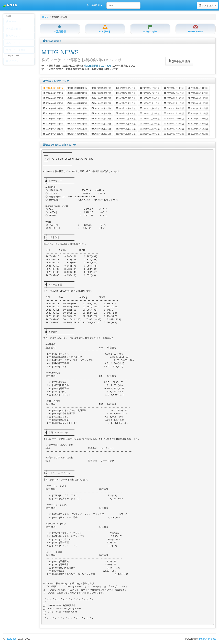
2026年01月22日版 (101, 129)
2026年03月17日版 (77, 103)
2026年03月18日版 (53, 103)
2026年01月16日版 (198, 129)
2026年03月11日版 (174, 103)
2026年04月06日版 (101, 93)
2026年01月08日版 (150, 134)
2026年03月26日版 (101, 98)
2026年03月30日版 (53, 98)
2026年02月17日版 (198, 114)
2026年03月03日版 (150, 108)
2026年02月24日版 (101, 114)
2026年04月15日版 (101, 88)
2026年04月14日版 (126, 88)
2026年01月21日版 (126, 129)
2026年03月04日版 (126, 108)
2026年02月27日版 (198, 108)
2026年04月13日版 (150, 88)
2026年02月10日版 (126, 119)
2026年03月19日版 (198, 98)
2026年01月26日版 (53, 129)
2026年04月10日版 (174, 88)
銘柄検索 (44, 5)
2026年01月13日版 (101, 134)
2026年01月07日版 (174, 134)
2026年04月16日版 (77, 88)
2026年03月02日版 (174, 108)
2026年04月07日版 (77, 93)
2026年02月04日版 (53, 124)
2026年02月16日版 (53, 119)
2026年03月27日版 (77, 98)
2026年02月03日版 (77, 124)
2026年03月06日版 (77, 108)
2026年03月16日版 (101, 103)
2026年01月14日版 (77, 134)
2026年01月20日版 (150, 129)
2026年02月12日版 (101, 119)
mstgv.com (11, 639)
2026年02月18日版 (174, 114)
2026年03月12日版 (150, 103)
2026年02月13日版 (77, 119)
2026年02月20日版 (126, 114)
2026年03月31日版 (198, 93)
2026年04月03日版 (126, 93)
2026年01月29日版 (150, 124)
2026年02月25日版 (77, 114)
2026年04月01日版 (174, 93)
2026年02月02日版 (101, 124)
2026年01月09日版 (126, 134)
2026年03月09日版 (53, 108)
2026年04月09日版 (198, 88)
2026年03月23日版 (174, 98)
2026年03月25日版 (126, 98)
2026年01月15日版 (53, 134)
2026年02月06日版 (174, 119)
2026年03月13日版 (126, 103)
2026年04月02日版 (150, 93)
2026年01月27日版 (198, 124)
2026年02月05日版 (198, 119)
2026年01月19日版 (174, 129)
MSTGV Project (207, 639)
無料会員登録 (179, 61)
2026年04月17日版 (53, 88)
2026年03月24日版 (150, 98)
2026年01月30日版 (126, 124)
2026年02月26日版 (53, 114)
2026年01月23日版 (77, 129)
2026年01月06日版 (198, 134)
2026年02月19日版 (150, 114)
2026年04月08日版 (53, 93)
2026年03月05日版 (101, 108)
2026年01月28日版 (174, 124)
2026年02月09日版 (150, 119)
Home (45, 17)
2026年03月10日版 (198, 103)
